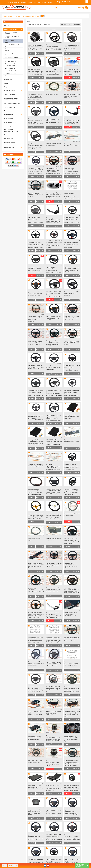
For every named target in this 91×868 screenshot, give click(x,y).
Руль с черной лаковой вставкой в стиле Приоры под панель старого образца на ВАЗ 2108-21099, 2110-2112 (36, 220)
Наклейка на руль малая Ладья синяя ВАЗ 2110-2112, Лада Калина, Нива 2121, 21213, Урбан (72, 72)
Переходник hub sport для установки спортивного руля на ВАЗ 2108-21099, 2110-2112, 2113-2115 (35, 48)
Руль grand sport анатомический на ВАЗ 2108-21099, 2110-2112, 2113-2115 (71, 565)
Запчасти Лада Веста (11, 68)
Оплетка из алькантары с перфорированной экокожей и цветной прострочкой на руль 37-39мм (36, 714)
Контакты (17, 3)
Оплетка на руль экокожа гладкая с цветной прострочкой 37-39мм (71, 614)
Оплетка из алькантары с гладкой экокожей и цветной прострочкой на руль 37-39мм (36, 565)
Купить (38, 53)
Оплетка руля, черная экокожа (52, 95)
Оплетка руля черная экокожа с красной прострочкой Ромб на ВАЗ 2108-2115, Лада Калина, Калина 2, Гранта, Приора (35, 492)
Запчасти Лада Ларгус (11, 73)
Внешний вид (8, 79)
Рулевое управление (10, 122)
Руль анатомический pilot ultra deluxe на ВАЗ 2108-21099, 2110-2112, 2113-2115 (53, 689)
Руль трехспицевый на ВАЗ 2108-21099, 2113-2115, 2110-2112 (71, 293)
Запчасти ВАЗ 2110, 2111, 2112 (12, 41)
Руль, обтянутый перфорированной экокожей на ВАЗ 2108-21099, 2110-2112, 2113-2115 (35, 146)
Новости (30, 3)
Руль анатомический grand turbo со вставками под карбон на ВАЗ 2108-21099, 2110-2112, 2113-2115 (35, 689)
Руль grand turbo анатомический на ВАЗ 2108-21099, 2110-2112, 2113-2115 (36, 590)
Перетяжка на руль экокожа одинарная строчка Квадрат (72, 441)
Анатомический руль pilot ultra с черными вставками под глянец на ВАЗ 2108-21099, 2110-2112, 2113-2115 (72, 590)
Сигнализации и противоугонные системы (11, 130)
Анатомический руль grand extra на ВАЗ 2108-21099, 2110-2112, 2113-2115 (35, 343)
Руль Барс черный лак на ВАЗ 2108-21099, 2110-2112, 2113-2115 (54, 565)
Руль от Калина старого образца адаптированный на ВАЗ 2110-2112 (54, 367)
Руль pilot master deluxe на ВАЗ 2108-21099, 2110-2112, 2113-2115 (72, 343)
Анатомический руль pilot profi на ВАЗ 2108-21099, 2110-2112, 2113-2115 (53, 589)
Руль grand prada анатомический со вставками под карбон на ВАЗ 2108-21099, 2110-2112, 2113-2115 (72, 171)
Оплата (44, 3)
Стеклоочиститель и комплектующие (10, 143)
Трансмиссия (8, 135)
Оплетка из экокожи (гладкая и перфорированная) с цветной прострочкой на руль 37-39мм (72, 714)
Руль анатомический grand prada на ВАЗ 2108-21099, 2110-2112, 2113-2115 (72, 663)
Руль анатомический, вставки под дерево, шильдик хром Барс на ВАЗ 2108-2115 (35, 293)
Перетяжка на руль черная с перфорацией (54, 539)
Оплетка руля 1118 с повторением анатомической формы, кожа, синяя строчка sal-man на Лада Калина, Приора (35, 442)
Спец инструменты (9, 148)
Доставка (24, 3)
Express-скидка (8, 118)
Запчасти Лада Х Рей (11, 71)
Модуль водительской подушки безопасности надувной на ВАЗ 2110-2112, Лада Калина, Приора (35, 812)
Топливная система (10, 107)
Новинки (7, 26)
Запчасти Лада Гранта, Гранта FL (13, 54)
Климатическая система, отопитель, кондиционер (11, 99)
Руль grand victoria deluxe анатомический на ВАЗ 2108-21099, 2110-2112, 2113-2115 (53, 343)
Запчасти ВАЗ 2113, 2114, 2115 (12, 45)
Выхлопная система (10, 91)
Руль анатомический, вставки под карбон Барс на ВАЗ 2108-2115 (72, 96)
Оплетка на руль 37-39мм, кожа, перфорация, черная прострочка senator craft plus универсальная (54, 788)
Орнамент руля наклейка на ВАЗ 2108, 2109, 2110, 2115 (36, 465)
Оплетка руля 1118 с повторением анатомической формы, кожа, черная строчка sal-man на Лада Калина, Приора (54, 442)
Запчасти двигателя (10, 94)
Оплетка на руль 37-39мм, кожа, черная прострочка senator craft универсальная (35, 787)
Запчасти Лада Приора (11, 57)
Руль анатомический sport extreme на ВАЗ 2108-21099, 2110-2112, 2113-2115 (36, 367)
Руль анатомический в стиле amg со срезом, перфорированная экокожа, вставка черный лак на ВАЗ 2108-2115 (53, 862)
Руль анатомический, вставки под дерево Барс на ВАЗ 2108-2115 (54, 318)
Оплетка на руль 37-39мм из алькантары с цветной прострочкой (53, 713)
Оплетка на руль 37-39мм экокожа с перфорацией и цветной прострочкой (35, 738)
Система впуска (9, 115)
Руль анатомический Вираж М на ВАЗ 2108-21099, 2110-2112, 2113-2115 (36, 663)
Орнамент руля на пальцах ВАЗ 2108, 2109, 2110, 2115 (71, 145)
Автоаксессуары (9, 126)
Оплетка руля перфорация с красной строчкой (72, 515)
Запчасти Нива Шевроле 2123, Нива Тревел (12, 65)
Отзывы (50, 3)
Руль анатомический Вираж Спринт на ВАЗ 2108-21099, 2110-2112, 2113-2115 (53, 664)
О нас (5, 3)
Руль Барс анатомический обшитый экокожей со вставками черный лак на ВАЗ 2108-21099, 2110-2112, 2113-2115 (72, 541)
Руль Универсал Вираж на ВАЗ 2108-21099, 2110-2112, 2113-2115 (35, 195)
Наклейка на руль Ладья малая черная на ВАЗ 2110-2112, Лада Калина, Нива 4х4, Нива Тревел (54, 195)
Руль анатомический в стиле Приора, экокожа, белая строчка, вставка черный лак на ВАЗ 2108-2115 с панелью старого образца (54, 837)
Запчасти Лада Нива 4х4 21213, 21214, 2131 (12, 61)
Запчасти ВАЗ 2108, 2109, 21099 (12, 37)
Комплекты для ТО (9, 139)
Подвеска (7, 87)
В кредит (10, 3)
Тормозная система (10, 111)
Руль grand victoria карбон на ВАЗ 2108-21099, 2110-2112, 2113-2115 (72, 318)
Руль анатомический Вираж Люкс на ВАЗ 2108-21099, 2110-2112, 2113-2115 (71, 639)
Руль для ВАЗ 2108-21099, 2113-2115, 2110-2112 (35, 761)
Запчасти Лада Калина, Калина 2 (11, 50)
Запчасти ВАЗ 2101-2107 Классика (12, 33)
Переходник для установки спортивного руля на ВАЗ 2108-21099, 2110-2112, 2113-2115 (53, 763)
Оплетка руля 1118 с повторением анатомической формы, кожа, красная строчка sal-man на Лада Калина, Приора (72, 418)
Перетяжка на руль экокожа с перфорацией (54, 144)
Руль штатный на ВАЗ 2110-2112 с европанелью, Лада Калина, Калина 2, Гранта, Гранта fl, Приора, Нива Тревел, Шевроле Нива (54, 492)
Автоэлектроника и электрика (12, 103)
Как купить (37, 3)
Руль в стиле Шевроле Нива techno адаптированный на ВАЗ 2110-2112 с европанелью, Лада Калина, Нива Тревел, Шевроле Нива (72, 48)
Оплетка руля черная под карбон (34, 539)
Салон (6, 83)
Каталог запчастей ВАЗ (11, 29)
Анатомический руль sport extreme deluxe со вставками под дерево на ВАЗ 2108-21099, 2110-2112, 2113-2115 (36, 615)
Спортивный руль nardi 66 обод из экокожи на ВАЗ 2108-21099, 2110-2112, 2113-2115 (35, 319)
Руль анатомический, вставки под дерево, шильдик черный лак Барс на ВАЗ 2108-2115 (72, 269)
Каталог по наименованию (12, 76)
